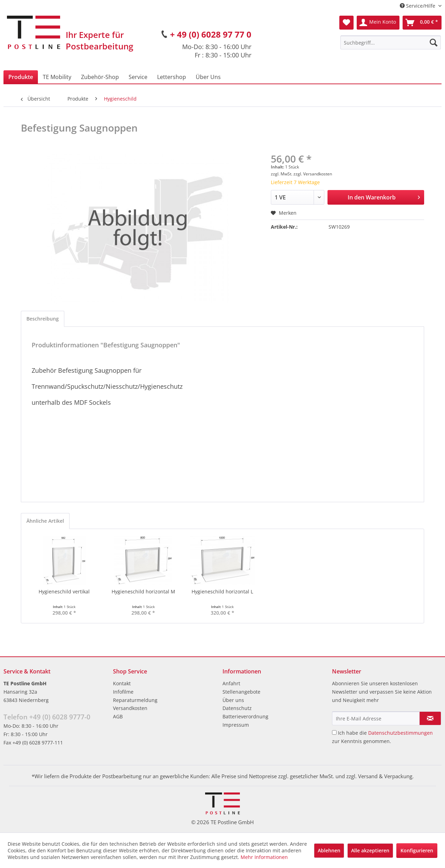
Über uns (233, 700)
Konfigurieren (417, 850)
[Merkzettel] (346, 23)
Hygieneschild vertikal (64, 591)
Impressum (236, 725)
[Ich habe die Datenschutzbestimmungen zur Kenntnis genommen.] (334, 732)
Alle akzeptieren (370, 850)
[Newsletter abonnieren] (430, 718)
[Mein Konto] (378, 23)
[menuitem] (391, 42)
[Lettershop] (172, 77)
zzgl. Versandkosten (313, 174)
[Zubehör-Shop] (100, 77)
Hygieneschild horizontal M (143, 591)
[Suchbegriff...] (391, 42)
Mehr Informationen (264, 857)
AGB (118, 716)
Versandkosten (130, 708)
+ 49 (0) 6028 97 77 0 (211, 34)
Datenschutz (237, 708)
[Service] (138, 77)
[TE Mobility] (57, 77)
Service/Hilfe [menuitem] (418, 6)
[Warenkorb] (422, 23)
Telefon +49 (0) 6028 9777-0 (47, 717)
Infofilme (123, 692)
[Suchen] (434, 42)
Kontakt (122, 683)
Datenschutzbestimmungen (400, 733)
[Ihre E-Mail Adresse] (376, 718)
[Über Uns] (208, 77)
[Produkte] (21, 77)
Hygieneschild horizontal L (222, 591)
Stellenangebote (241, 692)
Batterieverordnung (245, 716)
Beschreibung (43, 319)
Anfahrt (231, 683)
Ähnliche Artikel (45, 521)
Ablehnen (329, 850)
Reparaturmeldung (135, 700)
